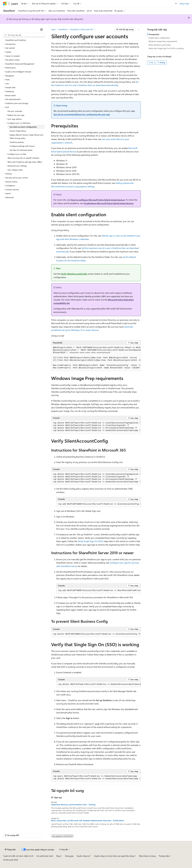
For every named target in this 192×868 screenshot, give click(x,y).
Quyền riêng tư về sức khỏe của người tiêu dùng (114, 856)
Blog (58, 856)
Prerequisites (154, 34)
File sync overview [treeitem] (15, 111)
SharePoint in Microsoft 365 (82, 29)
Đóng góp (69, 856)
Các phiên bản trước (45, 856)
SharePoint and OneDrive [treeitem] (16, 40)
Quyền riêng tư (83, 856)
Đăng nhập (184, 4)
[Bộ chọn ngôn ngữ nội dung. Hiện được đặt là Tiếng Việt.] (10, 849)
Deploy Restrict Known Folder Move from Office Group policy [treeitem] (26, 137)
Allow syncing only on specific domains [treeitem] (23, 158)
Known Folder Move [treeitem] (18, 131)
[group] (96, 358)
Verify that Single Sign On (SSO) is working (166, 48)
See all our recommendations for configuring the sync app (82, 114)
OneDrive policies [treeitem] (17, 142)
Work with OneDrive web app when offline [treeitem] (25, 162)
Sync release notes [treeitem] (15, 170)
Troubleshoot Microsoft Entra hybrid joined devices (108, 203)
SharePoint (63, 29)
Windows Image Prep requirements (163, 41)
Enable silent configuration (159, 38)
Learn (53, 29)
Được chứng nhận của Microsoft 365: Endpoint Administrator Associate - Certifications (88, 821)
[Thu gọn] (41, 29)
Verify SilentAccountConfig (74, 274)
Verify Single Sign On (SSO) (90, 541)
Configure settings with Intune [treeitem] (22, 146)
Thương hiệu (164, 856)
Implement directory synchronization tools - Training (73, 805)
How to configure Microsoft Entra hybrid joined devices (98, 200)
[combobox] (24, 35)
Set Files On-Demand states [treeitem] (21, 150)
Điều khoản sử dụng (147, 856)
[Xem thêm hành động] (138, 29)
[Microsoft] (5, 4)
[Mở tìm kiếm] (176, 4)
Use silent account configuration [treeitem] (23, 127)
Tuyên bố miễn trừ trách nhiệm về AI (18, 856)
